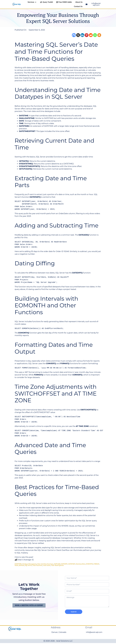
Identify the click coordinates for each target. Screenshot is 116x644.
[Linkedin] (82, 35)
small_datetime (20, 565)
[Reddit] (91, 35)
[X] (78, 35)
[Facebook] (74, 35)
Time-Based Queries (57, 565)
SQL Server (28, 565)
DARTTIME (18, 564)
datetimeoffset (80, 564)
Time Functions (37, 565)
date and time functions (45, 564)
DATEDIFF (64, 564)
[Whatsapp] (95, 35)
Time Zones (47, 565)
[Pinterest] (87, 35)
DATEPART (72, 564)
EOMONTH (89, 564)
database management (29, 564)
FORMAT (96, 564)
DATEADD (57, 564)
